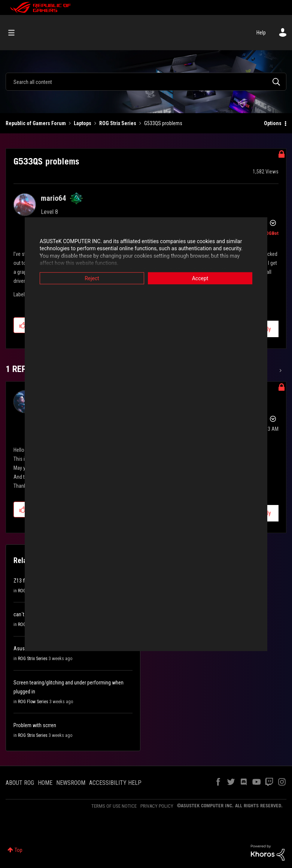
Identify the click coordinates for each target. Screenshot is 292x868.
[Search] (146, 82)
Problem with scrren (35, 725)
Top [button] (19, 850)
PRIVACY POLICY (157, 806)
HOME (45, 783)
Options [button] (273, 123)
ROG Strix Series (118, 123)
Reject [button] (92, 278)
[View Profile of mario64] (53, 198)
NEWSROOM (71, 783)
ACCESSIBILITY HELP (115, 783)
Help (261, 33)
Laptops (83, 123)
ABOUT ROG (20, 783)
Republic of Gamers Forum (36, 123)
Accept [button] (200, 278)
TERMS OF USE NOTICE (114, 806)
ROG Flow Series (33, 702)
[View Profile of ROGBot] (271, 233)
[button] (23, 325)
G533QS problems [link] (163, 123)
